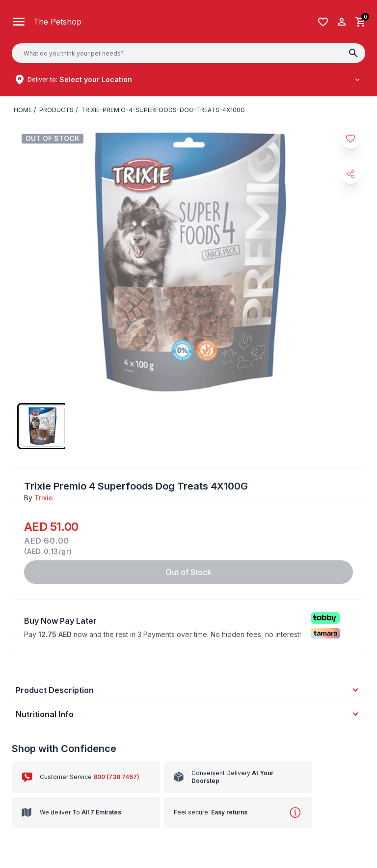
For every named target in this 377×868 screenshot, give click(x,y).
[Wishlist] (323, 22)
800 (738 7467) (116, 777)
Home (23, 110)
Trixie (44, 498)
